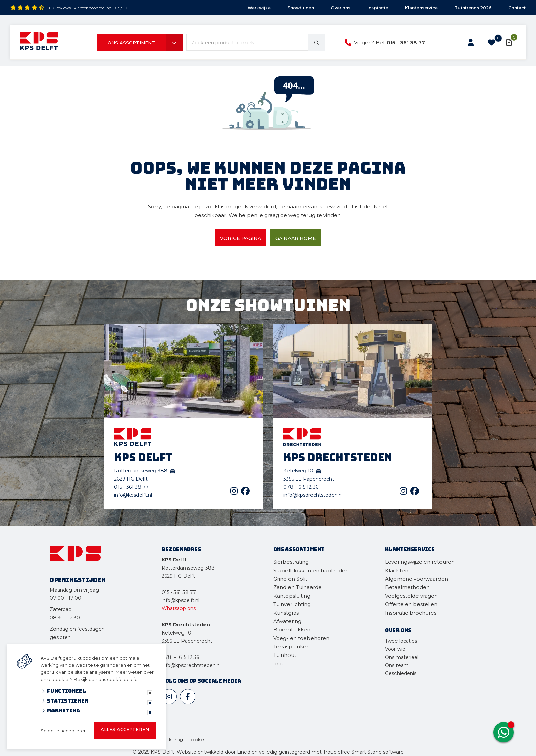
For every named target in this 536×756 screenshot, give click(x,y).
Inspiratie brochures (411, 613)
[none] (317, 42)
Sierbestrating (291, 562)
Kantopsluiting (293, 596)
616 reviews (60, 8)
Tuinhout (285, 655)
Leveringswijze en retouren (420, 562)
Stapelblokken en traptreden (311, 570)
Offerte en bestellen (411, 604)
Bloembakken (292, 630)
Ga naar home (296, 238)
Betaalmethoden (407, 587)
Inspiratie (378, 8)
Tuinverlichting (292, 604)
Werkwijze (259, 8)
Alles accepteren (125, 729)
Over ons (341, 8)
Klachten (397, 570)
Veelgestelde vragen (411, 596)
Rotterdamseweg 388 (188, 568)
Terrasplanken (292, 647)
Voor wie (395, 649)
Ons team (397, 665)
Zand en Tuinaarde (297, 587)
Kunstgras (286, 613)
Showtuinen (301, 8)
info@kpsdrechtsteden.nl (313, 495)
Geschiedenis (401, 673)
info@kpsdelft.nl (133, 495)
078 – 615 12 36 (301, 487)
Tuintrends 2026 (473, 8)
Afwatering (287, 621)
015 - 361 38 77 (406, 42)
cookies (198, 740)
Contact (517, 8)
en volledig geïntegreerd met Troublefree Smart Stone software (328, 752)
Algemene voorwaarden (416, 579)
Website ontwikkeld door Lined (213, 752)
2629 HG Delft (178, 576)
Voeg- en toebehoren (301, 638)
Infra (279, 663)
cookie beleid (122, 679)
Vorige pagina (241, 238)
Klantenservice (421, 8)
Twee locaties (401, 641)
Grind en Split (290, 579)
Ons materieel (402, 657)
